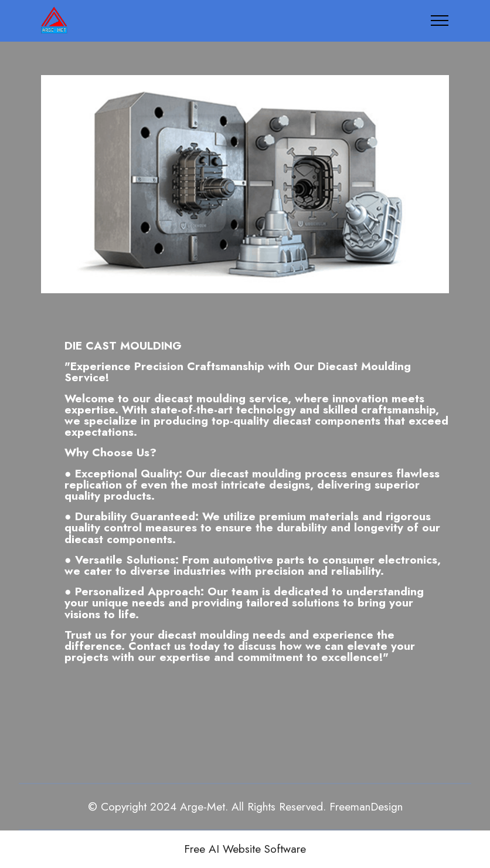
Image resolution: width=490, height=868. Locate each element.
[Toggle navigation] (440, 21)
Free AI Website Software (245, 849)
